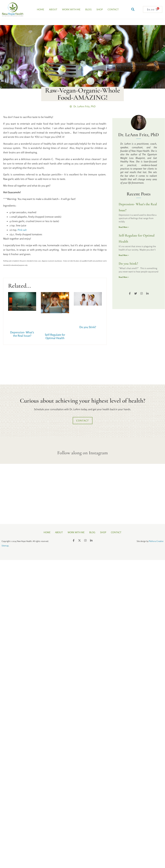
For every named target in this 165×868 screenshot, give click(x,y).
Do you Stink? (88, 327)
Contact (113, 9)
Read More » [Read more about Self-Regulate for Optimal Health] (124, 255)
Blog (88, 9)
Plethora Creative (156, 541)
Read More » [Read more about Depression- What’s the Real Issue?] (124, 227)
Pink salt (22, 230)
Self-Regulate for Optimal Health (55, 336)
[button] (133, 9)
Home (41, 9)
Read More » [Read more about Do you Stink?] (124, 277)
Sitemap (5, 546)
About (53, 9)
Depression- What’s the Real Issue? (22, 334)
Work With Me (71, 9)
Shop (100, 9)
